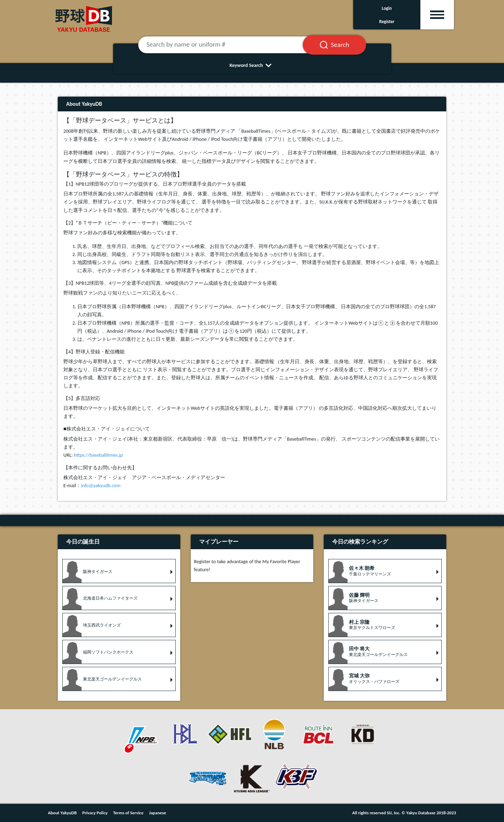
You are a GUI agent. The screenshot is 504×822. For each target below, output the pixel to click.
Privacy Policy (95, 813)
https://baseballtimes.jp (98, 455)
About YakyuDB (62, 813)
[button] (119, 571)
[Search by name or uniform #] (229, 45)
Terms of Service (128, 813)
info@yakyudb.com (101, 485)
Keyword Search (252, 65)
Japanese (158, 813)
